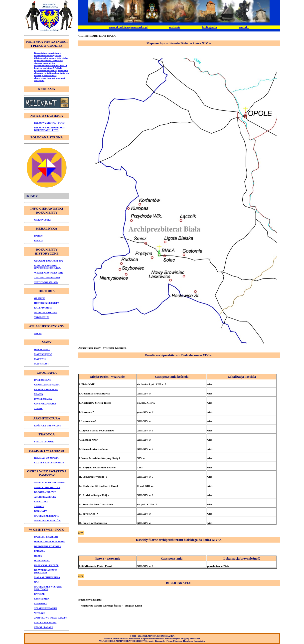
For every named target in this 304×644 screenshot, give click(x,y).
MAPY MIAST (41, 364)
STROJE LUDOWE (44, 442)
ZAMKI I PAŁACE (44, 627)
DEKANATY (41, 511)
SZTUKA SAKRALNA (45, 623)
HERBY (38, 556)
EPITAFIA (39, 551)
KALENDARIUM (43, 308)
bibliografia (209, 27)
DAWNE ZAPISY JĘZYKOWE (50, 542)
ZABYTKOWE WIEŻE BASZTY (51, 618)
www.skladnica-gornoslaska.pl (128, 27)
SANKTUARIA (42, 599)
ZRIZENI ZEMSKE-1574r (47, 278)
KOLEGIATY (41, 502)
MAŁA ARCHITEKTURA (47, 577)
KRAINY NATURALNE (46, 389)
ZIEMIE (38, 408)
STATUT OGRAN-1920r (46, 282)
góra (81, 533)
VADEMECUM (42, 317)
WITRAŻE (40, 613)
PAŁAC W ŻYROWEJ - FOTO (49, 123)
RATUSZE (39, 594)
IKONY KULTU (42, 561)
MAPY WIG (40, 359)
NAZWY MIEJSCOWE (46, 313)
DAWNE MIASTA (43, 399)
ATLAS (38, 333)
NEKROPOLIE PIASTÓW (47, 521)
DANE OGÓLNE (43, 380)
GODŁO (38, 241)
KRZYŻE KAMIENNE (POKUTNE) (46, 571)
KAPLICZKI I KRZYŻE (46, 565)
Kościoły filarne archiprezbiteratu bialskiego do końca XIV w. (179, 540)
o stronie (175, 27)
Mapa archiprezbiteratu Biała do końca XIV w (179, 43)
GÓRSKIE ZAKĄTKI (45, 404)
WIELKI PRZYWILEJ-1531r (49, 273)
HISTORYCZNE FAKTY (47, 303)
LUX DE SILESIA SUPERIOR (49, 463)
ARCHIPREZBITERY (45, 497)
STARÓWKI (40, 604)
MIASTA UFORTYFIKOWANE (50, 483)
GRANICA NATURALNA (47, 385)
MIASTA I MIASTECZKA (47, 487)
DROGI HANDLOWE (45, 492)
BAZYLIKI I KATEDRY (46, 537)
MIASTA (39, 394)
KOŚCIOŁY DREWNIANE (48, 426)
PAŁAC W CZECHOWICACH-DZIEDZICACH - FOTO (50, 129)
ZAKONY (39, 506)
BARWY (38, 236)
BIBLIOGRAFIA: (179, 583)
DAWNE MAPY (42, 349)
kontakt (244, 27)
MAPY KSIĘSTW (43, 354)
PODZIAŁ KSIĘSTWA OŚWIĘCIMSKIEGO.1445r (48, 267)
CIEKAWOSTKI (42, 220)
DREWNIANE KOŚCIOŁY (48, 546)
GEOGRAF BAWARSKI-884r (49, 261)
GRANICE (40, 298)
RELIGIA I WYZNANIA (46, 458)
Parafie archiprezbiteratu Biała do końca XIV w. (179, 355)
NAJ (36, 582)
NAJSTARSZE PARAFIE (47, 516)
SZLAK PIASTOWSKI (46, 608)
